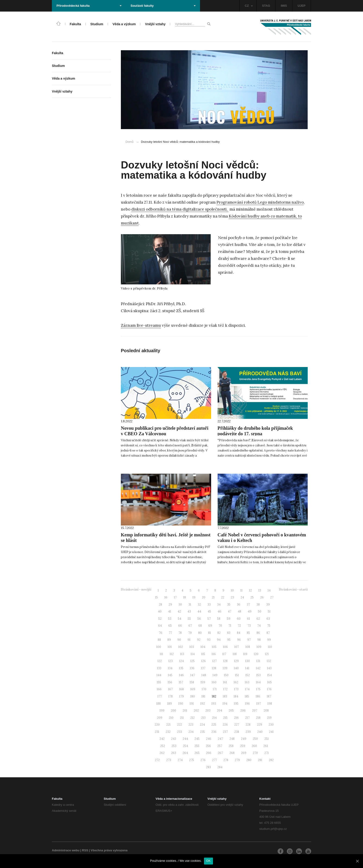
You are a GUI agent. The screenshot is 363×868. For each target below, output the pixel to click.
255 (197, 746)
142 (258, 668)
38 (258, 605)
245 (197, 739)
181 (203, 696)
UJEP (302, 6)
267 (220, 753)
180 (193, 696)
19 (194, 597)
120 (256, 654)
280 (249, 760)
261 (266, 746)
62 (258, 619)
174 (247, 689)
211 (182, 718)
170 (204, 689)
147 (193, 675)
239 (248, 732)
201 (185, 711)
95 (229, 640)
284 (220, 767)
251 (267, 739)
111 (161, 654)
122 (160, 661)
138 (214, 668)
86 (258, 633)
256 (208, 746)
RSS (85, 850)
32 (199, 605)
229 (260, 725)
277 (214, 760)
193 (214, 704)
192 (203, 704)
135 (181, 668)
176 (269, 689)
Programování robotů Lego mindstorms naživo (260, 202)
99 (269, 640)
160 (214, 682)
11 (241, 590)
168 (181, 689)
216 (236, 718)
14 (269, 590)
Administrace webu (66, 850)
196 (247, 704)
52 (160, 619)
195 (236, 704)
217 (247, 718)
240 (260, 732)
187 (269, 696)
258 (231, 746)
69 (210, 626)
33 (209, 605)
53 (170, 619)
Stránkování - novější (136, 590)
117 (224, 654)
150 (226, 675)
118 (235, 654)
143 (269, 668)
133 (159, 668)
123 (171, 661)
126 (203, 661)
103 (192, 647)
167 (170, 689)
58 (219, 619)
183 (225, 696)
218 (258, 718)
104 (203, 647)
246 (209, 739)
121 (267, 654)
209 (160, 718)
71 (230, 626)
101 (170, 647)
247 (220, 739)
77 (170, 633)
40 (160, 611)
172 (225, 689)
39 (268, 605)
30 (180, 605)
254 (185, 746)
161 (225, 682)
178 (171, 696)
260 (254, 746)
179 (181, 696)
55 (189, 619)
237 (225, 732)
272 (157, 760)
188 (158, 704)
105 (214, 647)
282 (271, 760)
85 (248, 633)
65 (170, 626)
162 (236, 682)
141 (247, 668)
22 (223, 597)
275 (192, 760)
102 (181, 647)
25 (252, 597)
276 (203, 760)
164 (258, 682)
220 (157, 725)
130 (247, 661)
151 (237, 675)
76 (161, 633)
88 (159, 640)
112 (172, 654)
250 (255, 739)
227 (237, 725)
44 (199, 611)
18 (185, 597)
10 (232, 590)
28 (160, 605)
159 (203, 682)
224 (202, 725)
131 (258, 661)
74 (259, 626)
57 (209, 619)
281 (260, 760)
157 (181, 682)
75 (269, 626)
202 (196, 711)
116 (214, 654)
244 (185, 739)
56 (199, 619)
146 (181, 675)
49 (250, 611)
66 (180, 626)
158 (192, 682)
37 (248, 605)
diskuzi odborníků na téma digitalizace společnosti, (180, 209)
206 (243, 711)
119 (245, 654)
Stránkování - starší (293, 590)
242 (162, 739)
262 (162, 753)
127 (214, 661)
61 (249, 619)
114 (193, 654)
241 (271, 732)
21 (213, 597)
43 (189, 611)
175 (258, 689)
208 (266, 711)
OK (208, 861)
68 (200, 626)
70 (220, 626)
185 (247, 696)
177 (160, 696)
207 (255, 711)
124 (181, 661)
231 (157, 732)
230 (271, 725)
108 (248, 647)
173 (236, 689)
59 (229, 619)
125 (192, 661)
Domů (130, 142)
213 (203, 718)
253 (174, 746)
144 (159, 675)
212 (192, 718)
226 (225, 725)
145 (170, 675)
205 (231, 711)
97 (249, 640)
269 (244, 753)
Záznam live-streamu (141, 325)
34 (219, 605)
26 (262, 597)
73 (249, 626)
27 (272, 597)
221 (168, 725)
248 (232, 739)
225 (214, 725)
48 (239, 611)
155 (159, 682)
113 (182, 654)
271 (267, 753)
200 (174, 711)
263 (174, 753)
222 (180, 725)
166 (159, 689)
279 (237, 760)
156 (170, 682)
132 (269, 661)
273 (169, 760)
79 (190, 633)
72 (239, 626)
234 (191, 732)
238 (237, 732)
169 (193, 689)
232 (168, 732)
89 (169, 640)
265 (197, 753)
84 (239, 633)
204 (220, 711)
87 (268, 633)
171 (215, 689)
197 (259, 704)
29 (170, 605)
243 (174, 739)
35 (229, 605)
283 (208, 767)
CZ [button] (249, 6)
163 (247, 682)
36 (239, 605)
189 (169, 704)
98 (259, 640)
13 (260, 590)
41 (170, 611)
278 (226, 760)
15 (156, 597)
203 (208, 711)
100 (159, 647)
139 (225, 668)
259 (243, 746)
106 (225, 647)
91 (189, 640)
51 (269, 611)
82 (219, 633)
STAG (266, 6)
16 (166, 597)
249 (244, 739)
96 (239, 640)
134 (170, 668)
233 (180, 732)
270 (255, 753)
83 (229, 633)
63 (268, 619)
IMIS (284, 6)
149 (215, 675)
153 (258, 675)
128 (225, 661)
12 (250, 590)
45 (209, 611)
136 (192, 668)
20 (204, 597)
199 (162, 711)
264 (185, 753)
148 (204, 675)
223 (191, 725)
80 (200, 633)
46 (219, 611)
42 (179, 611)
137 (203, 668)
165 (269, 682)
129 (236, 661)
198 (270, 704)
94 (219, 640)
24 (242, 597)
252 (163, 746)
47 (230, 611)
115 (203, 654)
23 (232, 597)
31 (190, 605)
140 (236, 668)
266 (209, 753)
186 (258, 696)
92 (199, 640)
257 (220, 746)
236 (214, 732)
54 (180, 619)
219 (269, 718)
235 (202, 732)
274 (180, 760)
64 (160, 626)
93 (209, 640)
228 (248, 725)
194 (225, 704)
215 (225, 718)
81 (210, 633)
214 (214, 718)
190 (181, 704)
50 (260, 611)
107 (237, 647)
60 (239, 619)
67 (190, 626)
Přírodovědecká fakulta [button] (89, 6)
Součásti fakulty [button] (163, 6)
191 (192, 704)
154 (269, 675)
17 (175, 597)
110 (270, 647)
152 (248, 675)
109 (259, 647)
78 (180, 633)
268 (232, 753)
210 (171, 718)
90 (179, 640)
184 (236, 696)
